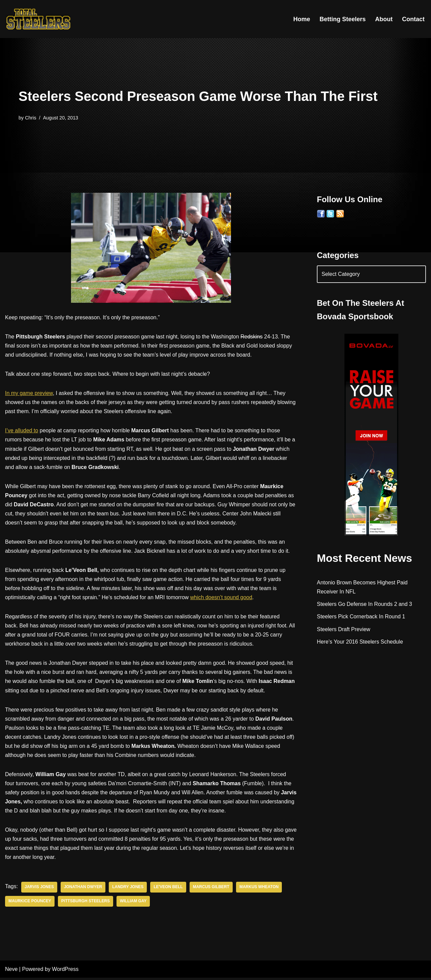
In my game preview (29, 393)
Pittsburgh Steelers (86, 904)
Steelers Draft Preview (344, 630)
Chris (31, 118)
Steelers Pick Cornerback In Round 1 (361, 617)
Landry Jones (128, 890)
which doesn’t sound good (222, 598)
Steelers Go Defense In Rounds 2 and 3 (365, 605)
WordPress (65, 971)
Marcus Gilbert (212, 890)
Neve (11, 971)
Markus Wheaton (260, 890)
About (384, 19)
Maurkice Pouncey (30, 904)
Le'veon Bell (169, 890)
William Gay (134, 904)
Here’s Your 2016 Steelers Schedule (360, 642)
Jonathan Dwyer (83, 890)
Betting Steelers (343, 19)
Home (302, 19)
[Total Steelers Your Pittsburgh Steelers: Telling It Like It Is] (39, 19)
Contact (413, 19)
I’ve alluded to (22, 431)
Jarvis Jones (39, 890)
